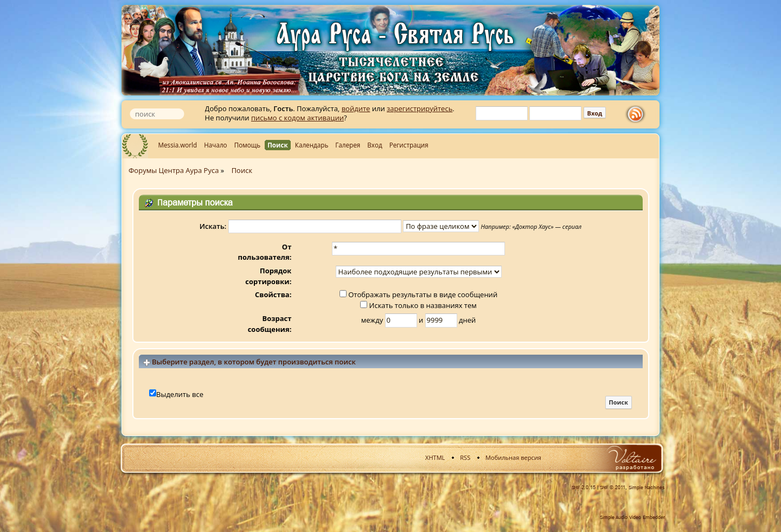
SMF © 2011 (613, 488)
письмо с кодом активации (297, 118)
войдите (356, 108)
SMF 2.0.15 (584, 488)
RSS (465, 457)
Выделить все (180, 394)
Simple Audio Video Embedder (632, 517)
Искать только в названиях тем (418, 305)
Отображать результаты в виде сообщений (418, 294)
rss (638, 114)
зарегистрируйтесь (420, 108)
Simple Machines (647, 488)
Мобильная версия (513, 457)
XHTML (435, 457)
